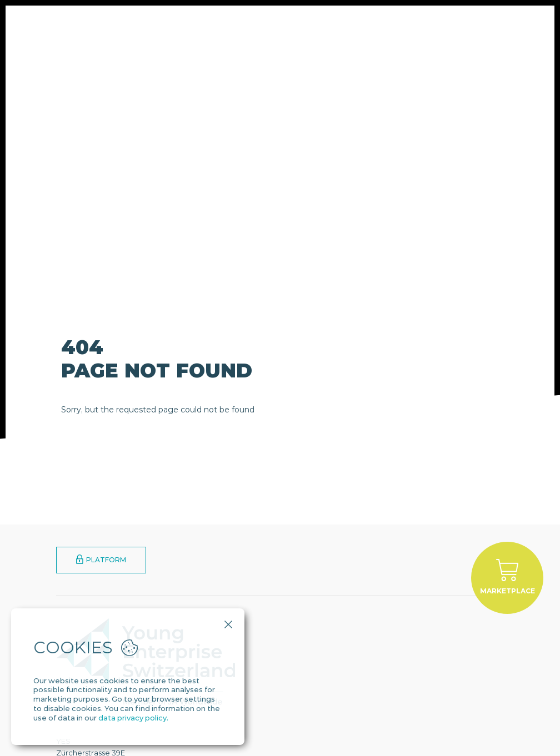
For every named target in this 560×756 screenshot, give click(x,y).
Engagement (300, 30)
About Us (174, 30)
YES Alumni (362, 30)
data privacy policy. (133, 718)
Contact (416, 30)
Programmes (234, 30)
